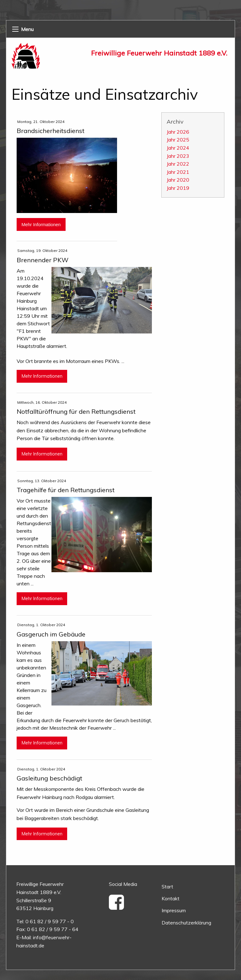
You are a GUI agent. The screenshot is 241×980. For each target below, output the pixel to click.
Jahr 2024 (178, 148)
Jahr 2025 (178, 140)
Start (167, 887)
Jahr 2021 (178, 172)
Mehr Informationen (41, 225)
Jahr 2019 (178, 188)
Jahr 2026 (178, 132)
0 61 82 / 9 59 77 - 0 (50, 921)
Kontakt (171, 898)
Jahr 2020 (178, 180)
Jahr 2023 (178, 156)
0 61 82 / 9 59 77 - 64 (53, 929)
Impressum (174, 910)
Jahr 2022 (178, 164)
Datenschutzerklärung (186, 923)
